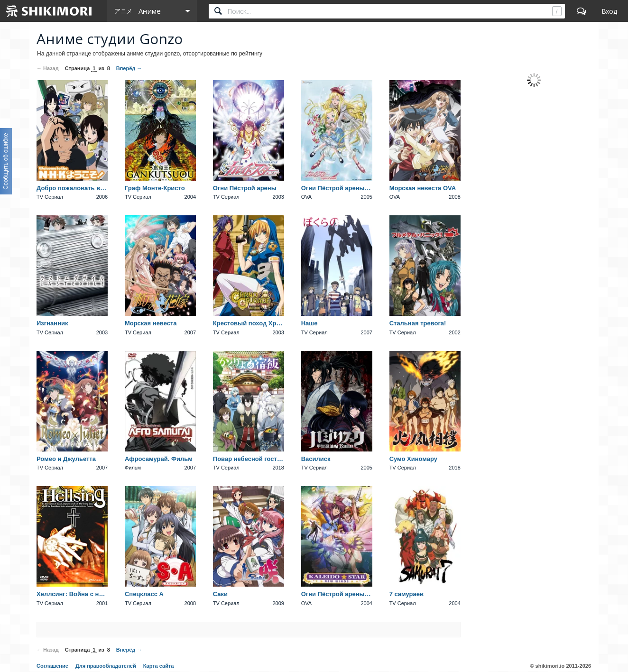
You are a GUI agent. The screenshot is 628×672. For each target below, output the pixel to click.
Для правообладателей (106, 666)
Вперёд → (129, 68)
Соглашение (52, 666)
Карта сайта (159, 666)
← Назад (48, 68)
